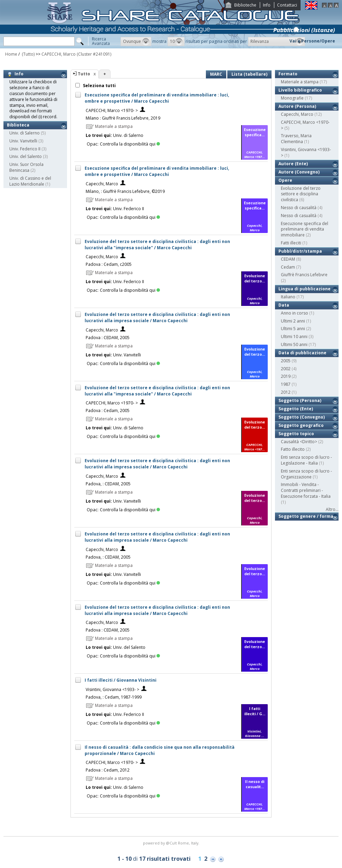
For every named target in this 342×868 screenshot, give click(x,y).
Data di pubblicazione (302, 353)
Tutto (84, 74)
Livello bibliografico (300, 90)
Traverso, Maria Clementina (296, 139)
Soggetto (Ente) (296, 409)
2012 (286, 392)
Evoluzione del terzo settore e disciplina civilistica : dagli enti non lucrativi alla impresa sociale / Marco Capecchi (157, 318)
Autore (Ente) (293, 164)
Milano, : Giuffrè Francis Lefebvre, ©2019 (125, 191)
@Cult (172, 843)
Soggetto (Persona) (300, 400)
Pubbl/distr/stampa (300, 251)
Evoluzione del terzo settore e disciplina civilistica (301, 194)
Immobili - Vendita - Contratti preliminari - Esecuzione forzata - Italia (306, 490)
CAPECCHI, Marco (59, 54)
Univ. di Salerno (25, 133)
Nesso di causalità (299, 208)
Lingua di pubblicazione (305, 289)
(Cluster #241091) (94, 54)
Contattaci (287, 5)
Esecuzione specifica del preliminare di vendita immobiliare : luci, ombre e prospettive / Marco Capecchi (157, 98)
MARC (216, 74)
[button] (136, 41)
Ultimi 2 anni (293, 321)
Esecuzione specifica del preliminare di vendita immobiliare (305, 229)
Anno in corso (294, 313)
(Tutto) (28, 54)
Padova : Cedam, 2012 (108, 770)
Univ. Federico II (25, 149)
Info (267, 5)
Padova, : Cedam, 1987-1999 (114, 697)
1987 (286, 384)
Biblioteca (18, 125)
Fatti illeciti (291, 243)
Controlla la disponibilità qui (130, 144)
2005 (286, 361)
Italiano (288, 297)
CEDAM (288, 259)
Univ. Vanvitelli (23, 141)
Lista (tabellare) (249, 74)
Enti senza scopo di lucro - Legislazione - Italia (306, 460)
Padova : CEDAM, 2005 (108, 338)
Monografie (292, 98)
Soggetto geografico (301, 425)
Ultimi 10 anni (294, 337)
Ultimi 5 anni (293, 329)
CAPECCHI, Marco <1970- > (112, 110)
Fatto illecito (293, 449)
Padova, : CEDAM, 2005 (108, 484)
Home (11, 54)
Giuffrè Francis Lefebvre (304, 275)
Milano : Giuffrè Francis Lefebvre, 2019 (123, 118)
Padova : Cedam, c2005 (109, 264)
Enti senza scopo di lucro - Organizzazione (306, 474)
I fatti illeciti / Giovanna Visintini (121, 680)
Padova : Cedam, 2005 (108, 410)
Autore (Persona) (297, 106)
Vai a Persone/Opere (312, 41)
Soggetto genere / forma (306, 516)
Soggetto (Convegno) (302, 417)
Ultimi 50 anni (294, 344)
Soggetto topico (296, 434)
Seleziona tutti (99, 86)
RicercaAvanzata (101, 41)
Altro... (332, 509)
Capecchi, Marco (102, 184)
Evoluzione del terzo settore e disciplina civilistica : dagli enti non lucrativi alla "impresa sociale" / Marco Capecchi (157, 245)
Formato (288, 74)
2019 (286, 376)
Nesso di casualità (299, 216)
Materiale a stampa (300, 82)
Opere (285, 180)
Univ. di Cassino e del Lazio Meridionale (30, 181)
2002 (286, 369)
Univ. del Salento (26, 156)
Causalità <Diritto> (299, 442)
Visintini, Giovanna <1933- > (112, 689)
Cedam (288, 267)
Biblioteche (245, 5)
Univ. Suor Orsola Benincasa (26, 167)
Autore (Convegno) (299, 172)
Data (284, 305)
